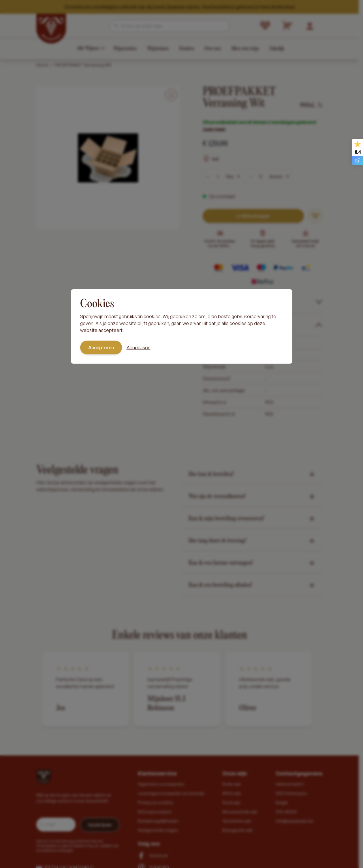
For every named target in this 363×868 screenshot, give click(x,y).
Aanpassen (139, 347)
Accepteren (101, 347)
